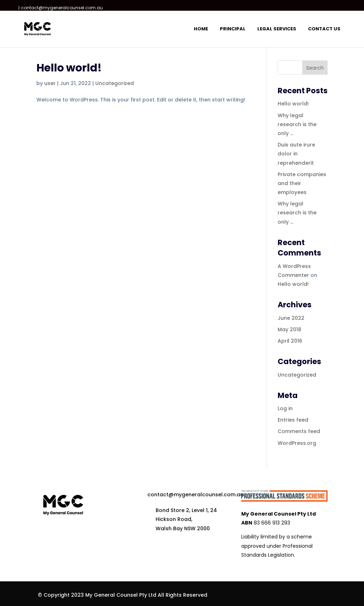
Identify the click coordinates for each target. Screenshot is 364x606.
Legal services (277, 29)
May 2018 (289, 329)
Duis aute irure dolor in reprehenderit (296, 154)
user (50, 83)
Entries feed (293, 420)
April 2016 (290, 341)
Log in (285, 408)
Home (201, 29)
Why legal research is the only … (297, 124)
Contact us (324, 29)
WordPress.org (297, 443)
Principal (233, 29)
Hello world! (69, 68)
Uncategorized (115, 83)
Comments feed (299, 431)
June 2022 (291, 318)
